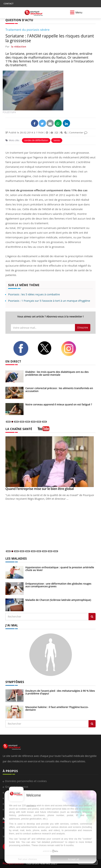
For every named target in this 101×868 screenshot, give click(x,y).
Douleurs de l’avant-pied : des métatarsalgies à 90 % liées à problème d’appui (60, 692)
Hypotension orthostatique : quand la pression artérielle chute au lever (60, 569)
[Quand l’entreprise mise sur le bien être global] (50, 462)
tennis (57, 140)
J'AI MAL (12, 625)
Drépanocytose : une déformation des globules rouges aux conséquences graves (58, 585)
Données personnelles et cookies (26, 781)
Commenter (78, 132)
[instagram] (70, 348)
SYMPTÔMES (15, 682)
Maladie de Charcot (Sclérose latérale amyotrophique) (58, 600)
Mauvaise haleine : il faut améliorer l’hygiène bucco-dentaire (57, 708)
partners (31, 805)
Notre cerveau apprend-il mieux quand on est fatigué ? (59, 404)
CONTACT (9, 4)
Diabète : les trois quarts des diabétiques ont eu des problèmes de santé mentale (57, 373)
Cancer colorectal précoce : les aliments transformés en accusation (59, 389)
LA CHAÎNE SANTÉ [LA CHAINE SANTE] (19, 429)
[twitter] (47, 348)
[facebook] (23, 348)
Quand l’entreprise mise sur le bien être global (40, 489)
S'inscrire (83, 327)
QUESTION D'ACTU (19, 20)
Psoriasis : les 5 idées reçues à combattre (34, 294)
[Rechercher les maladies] (92, 617)
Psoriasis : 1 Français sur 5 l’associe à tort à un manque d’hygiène (49, 301)
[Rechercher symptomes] (92, 724)
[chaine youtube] (44, 430)
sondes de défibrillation (36, 140)
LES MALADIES (16, 559)
